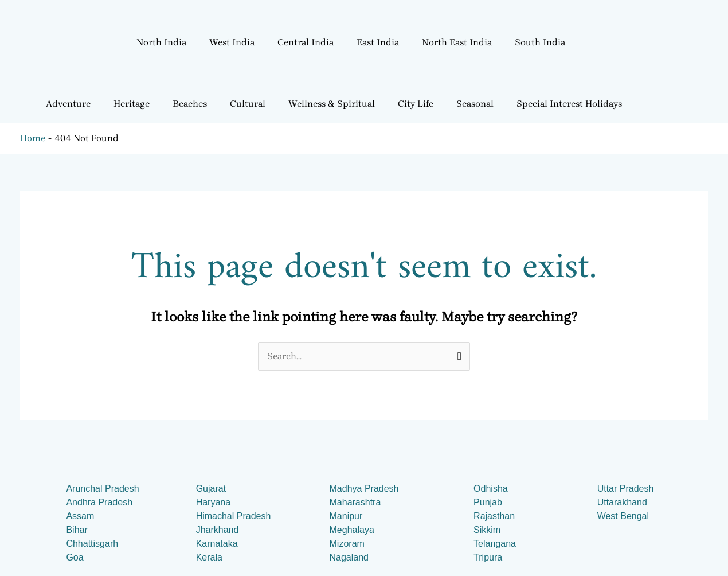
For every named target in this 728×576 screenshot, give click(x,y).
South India (540, 42)
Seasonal (475, 104)
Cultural (248, 104)
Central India (306, 42)
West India (232, 42)
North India (161, 42)
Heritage (132, 104)
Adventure (68, 104)
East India (378, 42)
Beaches (190, 104)
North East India (457, 42)
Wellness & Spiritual (332, 104)
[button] (164, 42)
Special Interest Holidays (569, 104)
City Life (416, 104)
